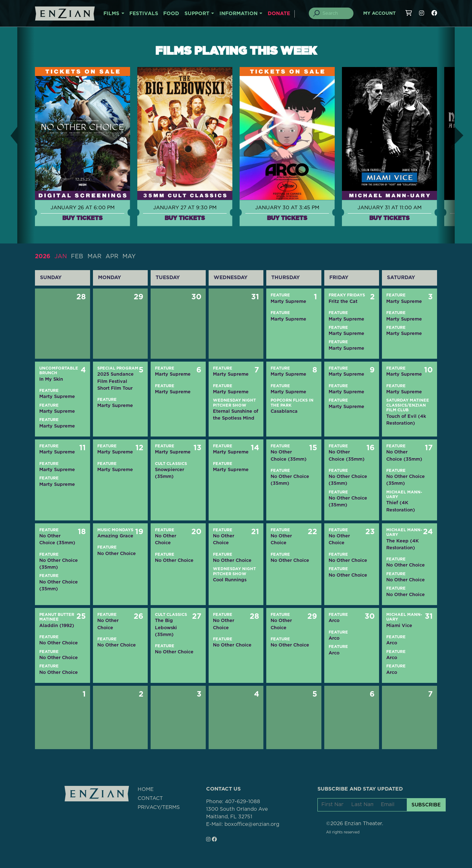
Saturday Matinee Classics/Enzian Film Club (408, 405)
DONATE (279, 14)
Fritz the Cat (343, 301)
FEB (77, 256)
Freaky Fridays (347, 295)
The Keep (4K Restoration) (402, 544)
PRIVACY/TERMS (159, 807)
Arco (334, 620)
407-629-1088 (242, 802)
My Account (379, 14)
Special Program (118, 368)
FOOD (171, 14)
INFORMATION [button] (239, 14)
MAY (129, 256)
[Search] (335, 13)
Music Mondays (115, 530)
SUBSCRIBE (426, 805)
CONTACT (150, 798)
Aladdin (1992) (57, 625)
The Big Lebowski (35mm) (166, 627)
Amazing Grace (115, 536)
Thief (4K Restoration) (401, 506)
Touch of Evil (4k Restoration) (406, 420)
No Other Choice (117, 553)
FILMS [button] (111, 14)
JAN (61, 256)
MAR (95, 256)
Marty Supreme (288, 301)
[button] (9, 135)
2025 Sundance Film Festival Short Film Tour (115, 381)
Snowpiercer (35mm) (170, 473)
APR (112, 256)
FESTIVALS (144, 14)
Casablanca (284, 411)
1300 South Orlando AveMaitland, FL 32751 (237, 813)
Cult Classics (171, 464)
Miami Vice (399, 625)
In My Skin (51, 379)
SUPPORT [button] (197, 14)
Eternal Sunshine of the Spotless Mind (236, 415)
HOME (146, 789)
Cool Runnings (230, 580)
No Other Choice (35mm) (289, 455)
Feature (280, 295)
